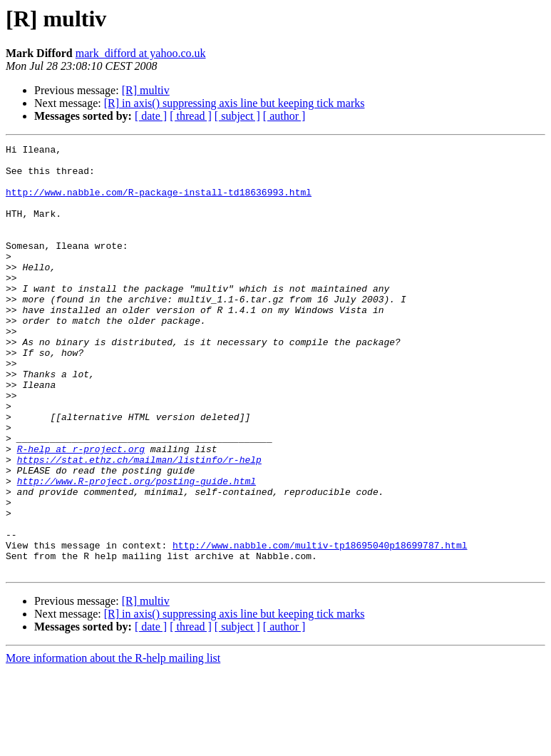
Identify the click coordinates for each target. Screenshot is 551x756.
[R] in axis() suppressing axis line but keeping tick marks (235, 103)
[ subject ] (237, 116)
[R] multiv (146, 90)
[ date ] (151, 116)
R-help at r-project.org (81, 511)
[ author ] (284, 116)
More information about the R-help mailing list (113, 744)
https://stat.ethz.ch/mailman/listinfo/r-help (139, 523)
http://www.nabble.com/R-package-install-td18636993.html (159, 203)
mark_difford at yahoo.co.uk (141, 53)
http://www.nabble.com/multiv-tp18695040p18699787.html (320, 626)
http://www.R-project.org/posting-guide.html (137, 549)
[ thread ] (191, 116)
